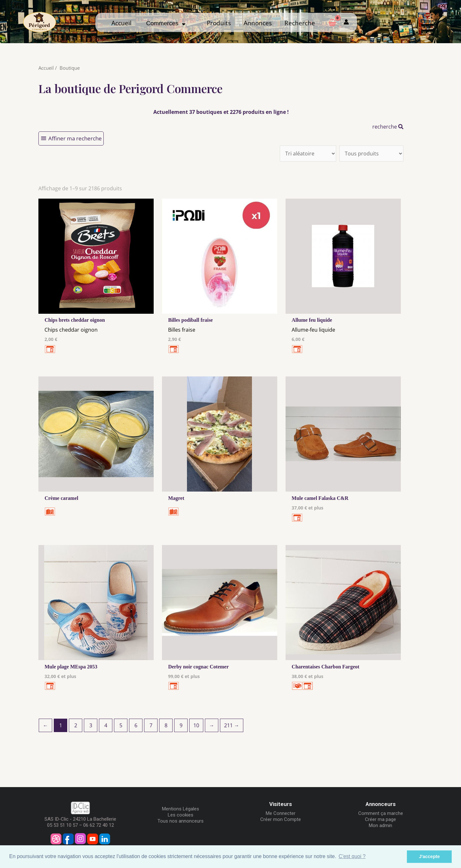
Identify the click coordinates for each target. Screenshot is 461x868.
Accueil (121, 23)
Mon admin (380, 825)
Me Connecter (281, 813)
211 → (232, 725)
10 (196, 725)
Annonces (258, 23)
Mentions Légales (181, 809)
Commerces (166, 23)
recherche (388, 127)
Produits (219, 23)
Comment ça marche (381, 813)
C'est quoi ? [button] (352, 856)
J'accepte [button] (429, 856)
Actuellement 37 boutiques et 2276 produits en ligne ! (221, 112)
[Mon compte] (346, 22)
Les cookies (181, 815)
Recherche (300, 23)
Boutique (70, 68)
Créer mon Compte (281, 819)
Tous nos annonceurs (181, 821)
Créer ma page (380, 819)
